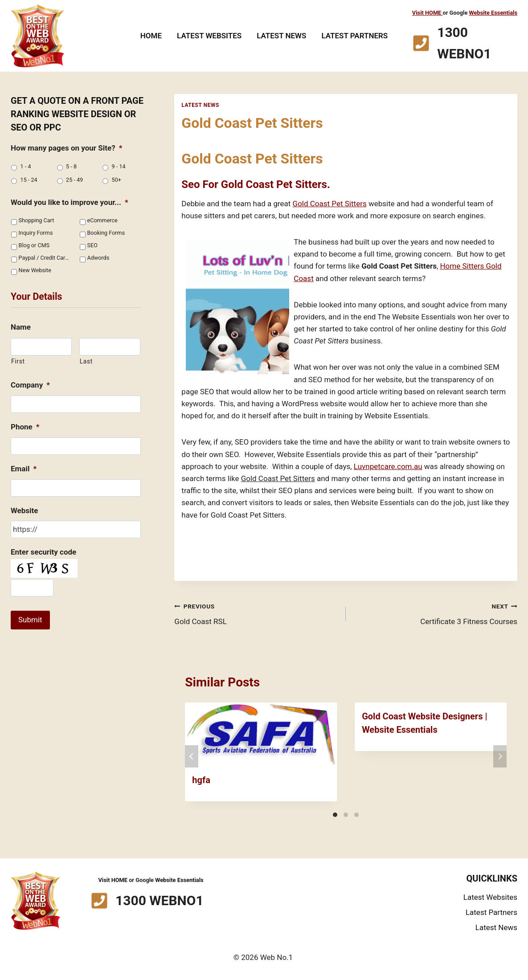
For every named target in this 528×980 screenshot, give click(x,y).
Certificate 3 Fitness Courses (435, 613)
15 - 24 (29, 180)
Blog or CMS (34, 245)
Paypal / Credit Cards (44, 258)
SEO (92, 245)
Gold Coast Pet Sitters (330, 204)
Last (86, 361)
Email (24, 469)
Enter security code (43, 552)
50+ (117, 180)
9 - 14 (119, 166)
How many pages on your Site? (66, 148)
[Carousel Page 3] (356, 815)
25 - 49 (74, 180)
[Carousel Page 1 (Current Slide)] (335, 815)
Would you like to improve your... (70, 202)
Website (25, 510)
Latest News (281, 36)
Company (30, 385)
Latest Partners (354, 36)
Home (151, 36)
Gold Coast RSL (256, 613)
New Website (35, 270)
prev (192, 756)
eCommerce (102, 220)
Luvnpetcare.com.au (388, 466)
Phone (25, 427)
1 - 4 (26, 166)
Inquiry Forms (36, 233)
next (500, 756)
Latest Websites (209, 36)
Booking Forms (106, 233)
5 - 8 (71, 166)
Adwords (98, 258)
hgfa (201, 780)
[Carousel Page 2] (346, 815)
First (18, 361)
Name (21, 327)
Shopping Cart (37, 220)
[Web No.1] (37, 36)
